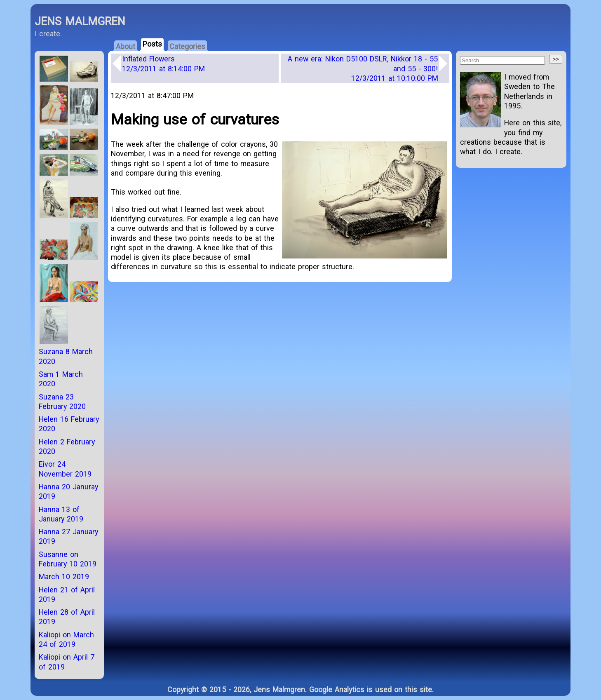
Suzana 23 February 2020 (62, 402)
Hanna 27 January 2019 (68, 536)
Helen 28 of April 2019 (67, 617)
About (126, 46)
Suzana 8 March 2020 (66, 356)
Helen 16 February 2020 (69, 424)
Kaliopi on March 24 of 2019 (66, 639)
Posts (152, 44)
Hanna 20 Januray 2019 (68, 491)
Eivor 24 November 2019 (65, 469)
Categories (187, 46)
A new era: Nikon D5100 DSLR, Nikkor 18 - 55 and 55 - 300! (363, 68)
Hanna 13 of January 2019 (61, 514)
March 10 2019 (64, 577)
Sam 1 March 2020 (61, 379)
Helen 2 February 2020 (67, 446)
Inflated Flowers (163, 63)
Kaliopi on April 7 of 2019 (67, 662)
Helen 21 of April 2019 (67, 594)
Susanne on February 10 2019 (68, 559)
